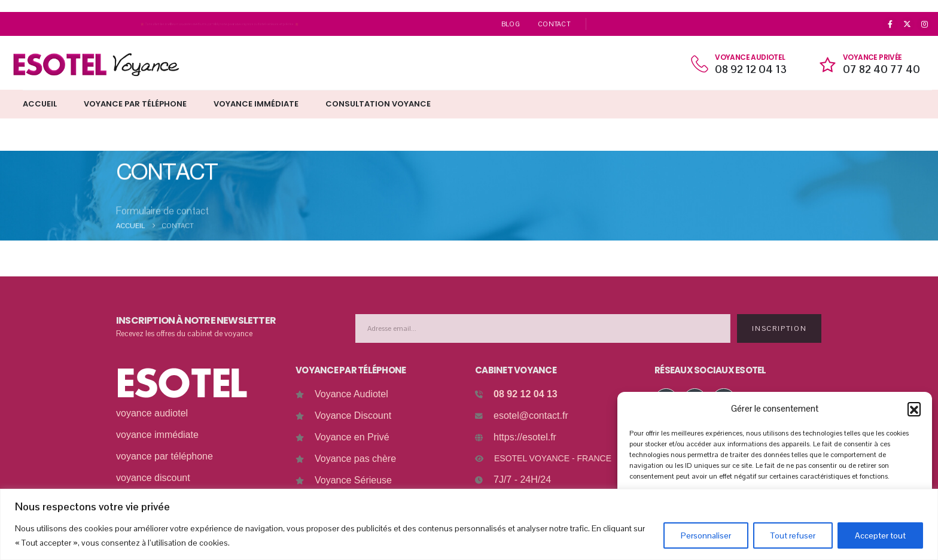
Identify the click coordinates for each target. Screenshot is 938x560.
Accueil (40, 104)
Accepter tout (880, 535)
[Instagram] (924, 25)
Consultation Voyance (378, 104)
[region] (469, 524)
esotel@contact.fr (531, 416)
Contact (554, 24)
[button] (914, 409)
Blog (511, 24)
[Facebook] (890, 25)
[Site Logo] (96, 64)
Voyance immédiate (256, 104)
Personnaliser (706, 535)
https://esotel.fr (525, 437)
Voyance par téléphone (135, 104)
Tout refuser (793, 535)
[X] (907, 25)
